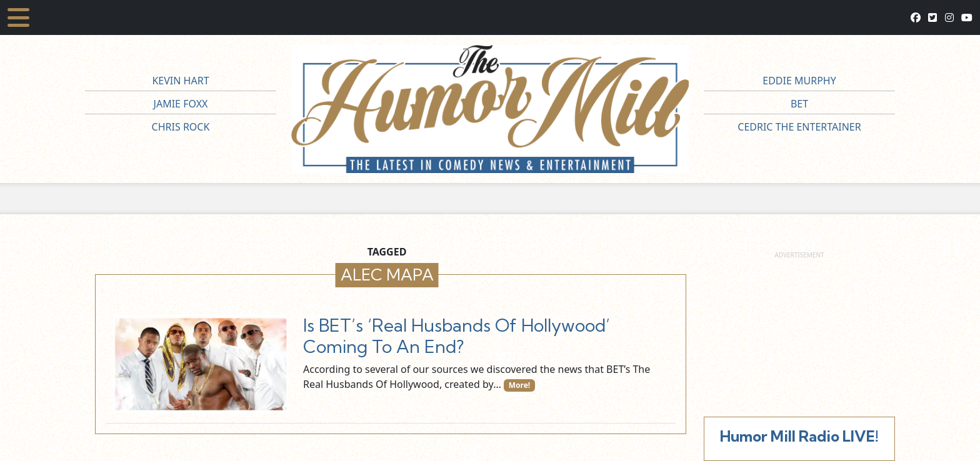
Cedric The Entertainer (799, 127)
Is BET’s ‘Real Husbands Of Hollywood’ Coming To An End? (457, 336)
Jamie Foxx (181, 104)
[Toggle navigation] (18, 17)
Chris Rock (181, 127)
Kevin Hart (180, 81)
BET (799, 104)
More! (520, 385)
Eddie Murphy (799, 81)
